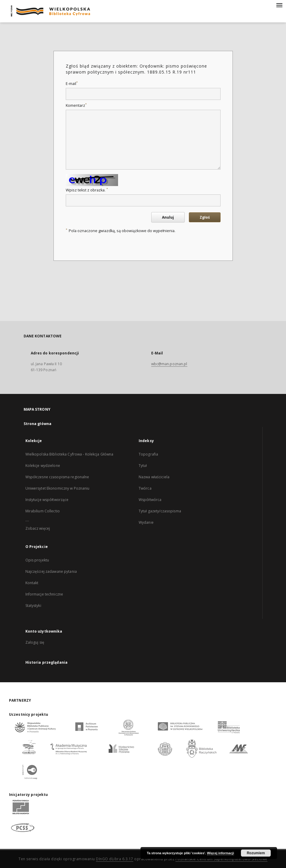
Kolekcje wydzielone (43, 466)
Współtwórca (150, 500)
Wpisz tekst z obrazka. (87, 190)
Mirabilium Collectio (43, 511)
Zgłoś (205, 217)
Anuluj (168, 217)
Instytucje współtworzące (47, 500)
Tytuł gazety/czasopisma (160, 511)
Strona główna (38, 424)
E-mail (72, 84)
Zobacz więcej (38, 528)
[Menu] (279, 5)
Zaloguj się (35, 642)
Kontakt (32, 583)
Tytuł (143, 466)
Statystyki (33, 606)
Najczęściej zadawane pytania (51, 571)
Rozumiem (256, 853)
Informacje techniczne (44, 594)
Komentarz (76, 105)
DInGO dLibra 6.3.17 (115, 859)
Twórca (145, 488)
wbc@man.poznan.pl (169, 364)
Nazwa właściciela (154, 477)
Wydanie (146, 522)
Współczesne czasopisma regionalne (57, 477)
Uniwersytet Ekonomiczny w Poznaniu (58, 488)
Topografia (148, 454)
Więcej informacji (221, 853)
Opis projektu (37, 560)
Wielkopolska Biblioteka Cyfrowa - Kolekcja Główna (69, 454)
